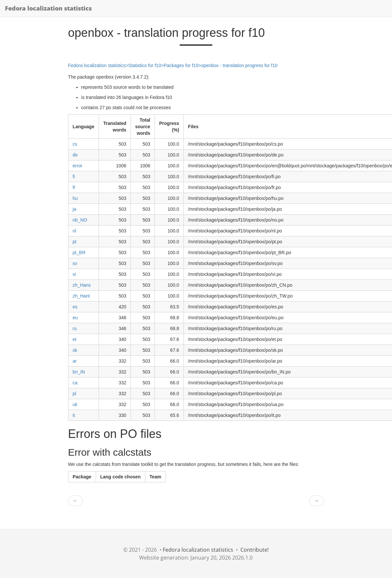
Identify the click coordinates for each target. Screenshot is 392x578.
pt (75, 242)
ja (74, 209)
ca (75, 383)
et (75, 339)
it (74, 415)
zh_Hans (82, 285)
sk (75, 350)
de (75, 155)
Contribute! (255, 550)
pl (74, 394)
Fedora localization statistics (48, 8)
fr (74, 187)
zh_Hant (81, 296)
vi (74, 274)
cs (75, 144)
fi (74, 177)
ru (75, 328)
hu (75, 198)
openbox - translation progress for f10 (239, 65)
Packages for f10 (181, 65)
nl (74, 231)
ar (75, 361)
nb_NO (80, 220)
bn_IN (79, 372)
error (78, 166)
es (75, 307)
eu (75, 318)
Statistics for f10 (145, 65)
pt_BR (79, 253)
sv (75, 263)
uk (75, 404)
